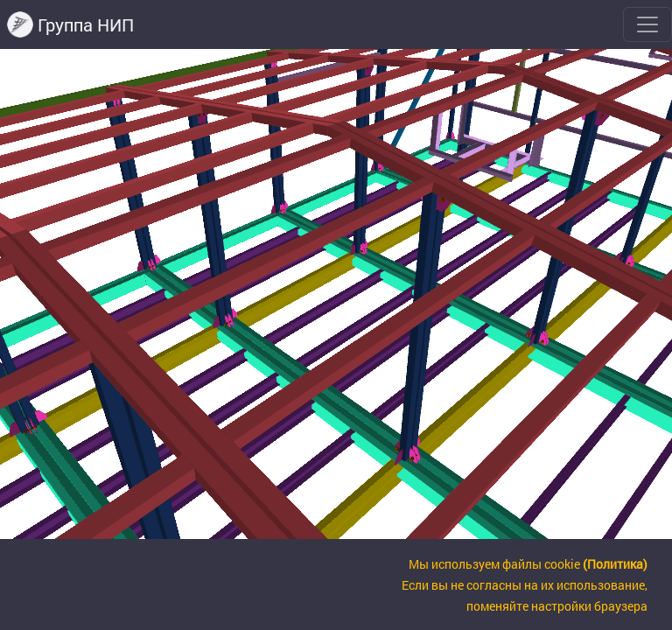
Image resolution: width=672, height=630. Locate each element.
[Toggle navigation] (647, 24)
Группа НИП (70, 24)
